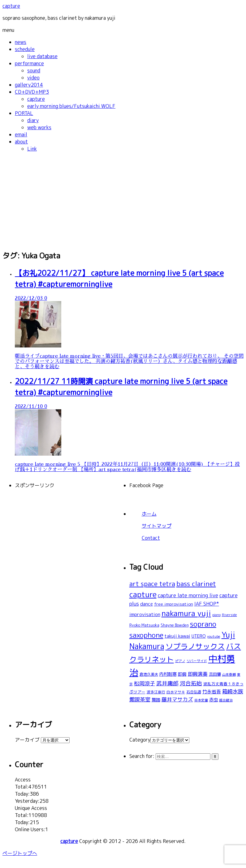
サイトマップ (157, 526)
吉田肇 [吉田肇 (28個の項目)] (215, 674)
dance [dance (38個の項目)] (147, 604)
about (21, 142)
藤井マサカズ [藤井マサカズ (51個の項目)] (177, 699)
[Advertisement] (123, 201)
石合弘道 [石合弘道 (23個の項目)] (194, 692)
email (21, 134)
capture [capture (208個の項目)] (143, 594)
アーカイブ (27, 740)
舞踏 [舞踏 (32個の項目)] (156, 700)
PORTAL (24, 113)
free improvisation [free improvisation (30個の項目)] (174, 604)
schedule (25, 49)
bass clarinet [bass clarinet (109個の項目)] (196, 584)
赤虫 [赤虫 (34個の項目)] (214, 700)
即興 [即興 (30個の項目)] (182, 674)
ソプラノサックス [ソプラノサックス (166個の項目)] (195, 646)
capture (11, 6)
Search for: (142, 756)
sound (34, 70)
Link (32, 149)
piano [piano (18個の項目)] (216, 615)
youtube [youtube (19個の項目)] (214, 636)
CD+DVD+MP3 (32, 92)
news (21, 42)
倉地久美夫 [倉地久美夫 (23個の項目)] (149, 674)
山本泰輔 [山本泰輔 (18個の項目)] (229, 674)
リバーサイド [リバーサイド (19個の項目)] (197, 661)
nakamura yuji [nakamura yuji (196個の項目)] (186, 613)
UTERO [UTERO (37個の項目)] (199, 636)
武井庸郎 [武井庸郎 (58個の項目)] (167, 683)
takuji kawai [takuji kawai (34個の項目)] (177, 636)
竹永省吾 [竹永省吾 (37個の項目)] (212, 692)
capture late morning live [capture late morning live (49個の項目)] (188, 595)
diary (33, 120)
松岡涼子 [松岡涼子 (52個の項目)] (145, 683)
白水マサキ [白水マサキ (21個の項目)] (176, 692)
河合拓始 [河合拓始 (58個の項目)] (191, 683)
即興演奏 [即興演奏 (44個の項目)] (198, 674)
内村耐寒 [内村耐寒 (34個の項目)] (168, 674)
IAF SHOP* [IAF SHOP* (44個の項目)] (207, 604)
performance (29, 63)
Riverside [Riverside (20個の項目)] (229, 615)
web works (39, 127)
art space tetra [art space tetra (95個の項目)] (152, 584)
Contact (151, 538)
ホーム (149, 514)
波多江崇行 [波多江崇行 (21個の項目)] (156, 692)
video (33, 78)
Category (140, 740)
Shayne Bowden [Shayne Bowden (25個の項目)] (175, 625)
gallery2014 (29, 85)
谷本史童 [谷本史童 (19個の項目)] (201, 700)
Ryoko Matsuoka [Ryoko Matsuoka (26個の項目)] (144, 625)
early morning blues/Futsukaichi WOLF (71, 106)
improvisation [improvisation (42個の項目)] (145, 614)
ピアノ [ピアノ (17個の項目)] (180, 661)
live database (42, 56)
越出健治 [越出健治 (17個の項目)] (226, 700)
